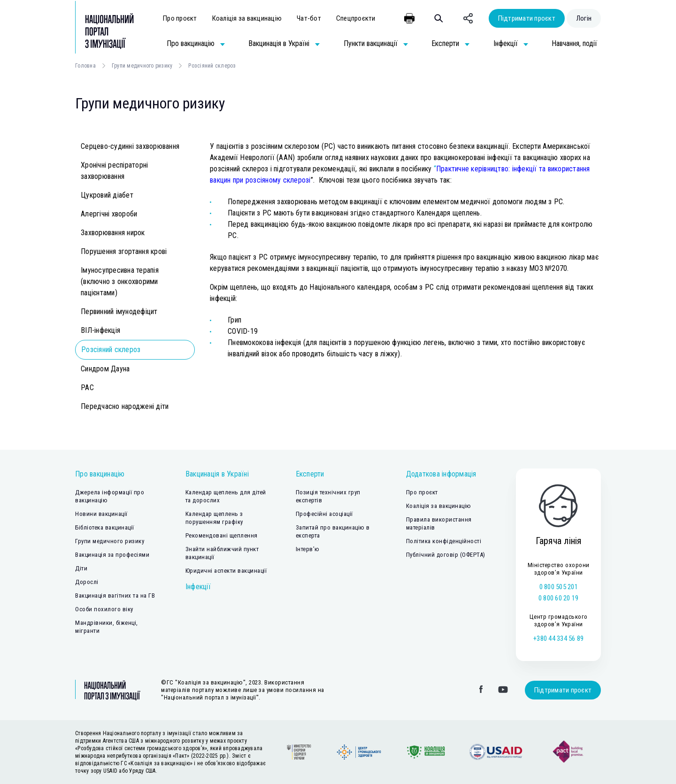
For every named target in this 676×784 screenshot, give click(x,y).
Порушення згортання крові (124, 251)
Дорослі (87, 582)
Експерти (310, 474)
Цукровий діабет (107, 195)
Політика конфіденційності (444, 541)
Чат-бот (309, 18)
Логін (584, 18)
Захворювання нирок (113, 233)
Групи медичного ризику (142, 66)
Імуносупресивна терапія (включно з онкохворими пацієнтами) (120, 281)
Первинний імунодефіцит (119, 311)
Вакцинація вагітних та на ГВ (115, 596)
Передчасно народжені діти (125, 406)
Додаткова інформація (441, 474)
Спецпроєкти (356, 18)
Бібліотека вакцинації (105, 527)
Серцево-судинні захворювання (130, 146)
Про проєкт (180, 18)
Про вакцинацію (100, 474)
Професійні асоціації (324, 514)
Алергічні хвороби (109, 214)
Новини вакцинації (101, 514)
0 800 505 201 (559, 587)
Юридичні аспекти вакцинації (226, 571)
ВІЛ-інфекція (100, 330)
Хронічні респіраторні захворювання (114, 171)
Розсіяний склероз (111, 350)
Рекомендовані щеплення (222, 535)
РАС (87, 388)
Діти (81, 568)
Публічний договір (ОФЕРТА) (446, 555)
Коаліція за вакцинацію (247, 18)
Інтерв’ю (308, 549)
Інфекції (198, 587)
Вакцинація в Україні (217, 474)
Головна (85, 66)
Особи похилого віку (104, 609)
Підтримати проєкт (527, 18)
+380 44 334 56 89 (558, 638)
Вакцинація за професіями (112, 555)
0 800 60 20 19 (559, 598)
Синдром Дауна (105, 369)
